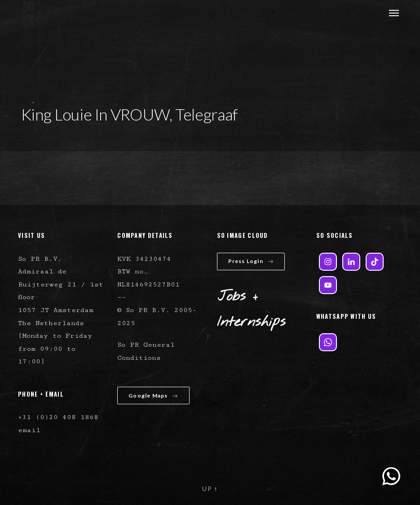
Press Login (251, 261)
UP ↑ (210, 489)
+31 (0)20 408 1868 (58, 417)
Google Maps (153, 396)
